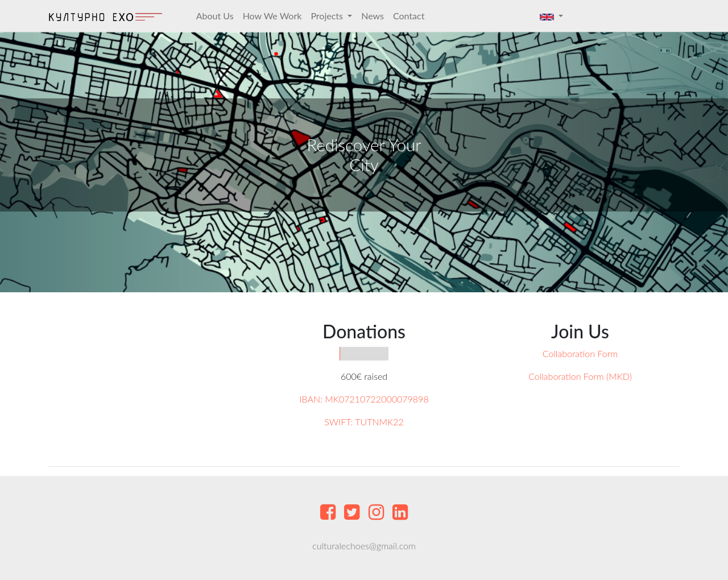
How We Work (272, 16)
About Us (215, 16)
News (373, 16)
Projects (328, 16)
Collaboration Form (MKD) (580, 376)
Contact (409, 16)
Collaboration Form (580, 353)
